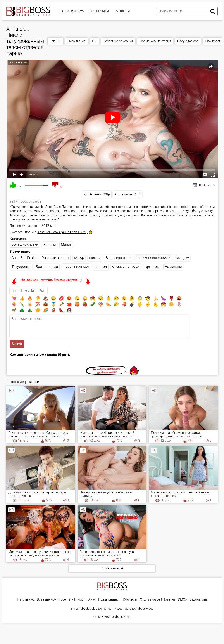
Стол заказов (150, 600)
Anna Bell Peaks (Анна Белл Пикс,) (62, 232)
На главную (26, 600)
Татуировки (21, 267)
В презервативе (118, 258)
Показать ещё (112, 568)
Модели (123, 11)
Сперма (101, 267)
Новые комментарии (155, 41)
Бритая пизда (47, 267)
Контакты (130, 600)
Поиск (80, 600)
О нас (92, 600)
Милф (79, 258)
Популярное (77, 41)
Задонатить (198, 600)
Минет (66, 245)
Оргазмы (152, 267)
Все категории (47, 600)
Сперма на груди (126, 266)
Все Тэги (67, 600)
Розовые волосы (55, 258)
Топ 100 (55, 41)
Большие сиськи (25, 244)
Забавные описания (118, 41)
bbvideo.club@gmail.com (97, 609)
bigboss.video (121, 617)
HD (94, 41)
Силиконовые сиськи (153, 258)
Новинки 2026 (72, 11)
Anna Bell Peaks (24, 258)
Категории (100, 11)
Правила (169, 600)
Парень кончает (76, 266)
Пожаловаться (109, 600)
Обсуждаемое (188, 41)
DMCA (183, 600)
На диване (173, 267)
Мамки (95, 258)
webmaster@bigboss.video (135, 609)
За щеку (182, 258)
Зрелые (50, 245)
